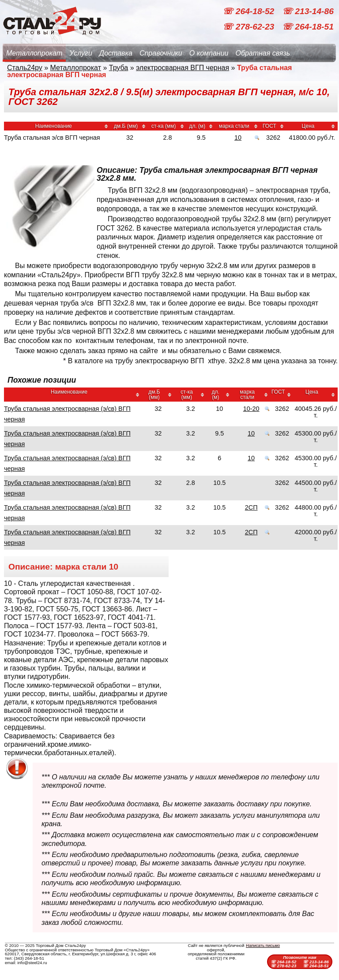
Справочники (161, 53)
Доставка (116, 53)
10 (238, 138)
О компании (209, 53)
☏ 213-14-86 (308, 11)
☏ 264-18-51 (308, 27)
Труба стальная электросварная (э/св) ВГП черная (67, 414)
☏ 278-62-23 (249, 27)
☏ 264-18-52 (249, 11)
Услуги (81, 53)
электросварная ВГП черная (183, 68)
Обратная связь (263, 53)
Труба (119, 68)
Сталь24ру (25, 68)
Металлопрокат (34, 53)
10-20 (251, 409)
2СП (251, 507)
